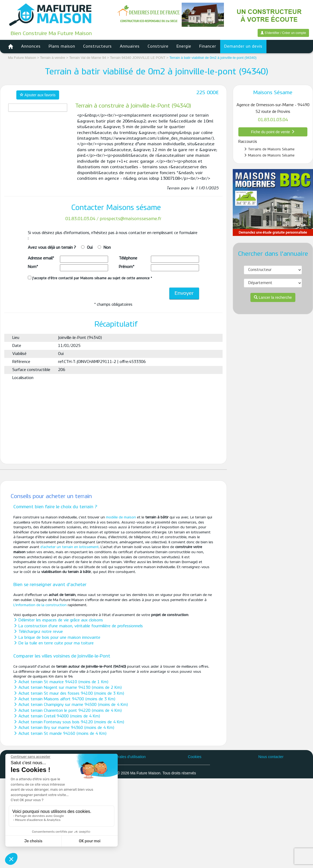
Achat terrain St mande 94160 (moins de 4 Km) (60, 734)
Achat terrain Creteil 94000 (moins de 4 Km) (57, 716)
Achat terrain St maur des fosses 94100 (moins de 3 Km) (69, 694)
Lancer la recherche (273, 297)
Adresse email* (41, 258)
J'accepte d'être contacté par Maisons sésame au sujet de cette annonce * (90, 278)
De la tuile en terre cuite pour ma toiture (54, 643)
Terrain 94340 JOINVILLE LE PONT (138, 58)
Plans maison (62, 47)
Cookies (195, 757)
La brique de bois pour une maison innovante (57, 638)
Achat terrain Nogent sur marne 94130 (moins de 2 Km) (68, 688)
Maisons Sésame (273, 93)
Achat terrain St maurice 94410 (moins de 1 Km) (61, 682)
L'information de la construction (40, 605)
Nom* (33, 267)
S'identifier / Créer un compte (283, 33)
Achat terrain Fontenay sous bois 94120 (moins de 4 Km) (69, 722)
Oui (90, 248)
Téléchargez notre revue (38, 632)
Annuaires (130, 47)
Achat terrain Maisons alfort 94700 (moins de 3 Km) (64, 699)
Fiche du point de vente (273, 132)
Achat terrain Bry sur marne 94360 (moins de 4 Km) (64, 728)
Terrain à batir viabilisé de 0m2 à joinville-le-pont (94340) (213, 58)
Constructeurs (98, 47)
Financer (208, 47)
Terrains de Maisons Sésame (269, 149)
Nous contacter (271, 757)
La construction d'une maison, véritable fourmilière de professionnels (78, 626)
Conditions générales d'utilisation (118, 757)
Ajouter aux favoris (38, 95)
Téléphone (128, 258)
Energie (184, 47)
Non (107, 248)
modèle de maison (121, 517)
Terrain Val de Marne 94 (88, 58)
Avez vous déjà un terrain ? (52, 248)
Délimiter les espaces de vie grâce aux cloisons (58, 620)
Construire (158, 47)
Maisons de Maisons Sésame (269, 155)
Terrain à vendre (53, 58)
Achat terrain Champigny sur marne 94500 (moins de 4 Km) (71, 705)
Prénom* (127, 267)
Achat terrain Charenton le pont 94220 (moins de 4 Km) (68, 711)
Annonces (31, 47)
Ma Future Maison (22, 58)
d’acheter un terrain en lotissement (70, 547)
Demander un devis (243, 47)
